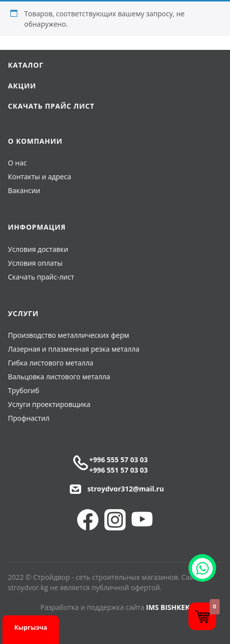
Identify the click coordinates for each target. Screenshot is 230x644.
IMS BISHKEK (168, 607)
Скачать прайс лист (51, 106)
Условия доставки (38, 249)
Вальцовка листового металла (59, 377)
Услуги (23, 313)
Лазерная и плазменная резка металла (74, 349)
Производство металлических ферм (69, 335)
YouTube (142, 520)
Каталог (26, 65)
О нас (17, 163)
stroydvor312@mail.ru (126, 489)
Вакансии (24, 190)
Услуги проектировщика (49, 404)
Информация (37, 227)
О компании (35, 141)
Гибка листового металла (51, 363)
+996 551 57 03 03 (118, 470)
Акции (22, 86)
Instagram (115, 520)
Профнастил (29, 418)
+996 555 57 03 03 (118, 460)
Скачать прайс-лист (41, 277)
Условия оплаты (35, 263)
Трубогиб (23, 390)
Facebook (88, 520)
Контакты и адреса (40, 177)
